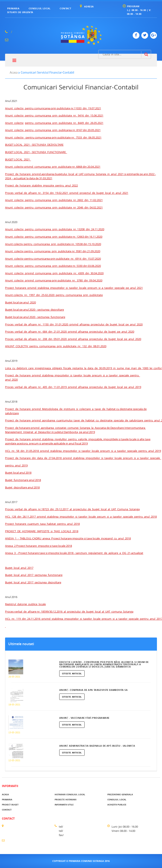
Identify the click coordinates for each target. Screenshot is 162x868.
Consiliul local (40, 8)
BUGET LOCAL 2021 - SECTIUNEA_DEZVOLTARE (34, 145)
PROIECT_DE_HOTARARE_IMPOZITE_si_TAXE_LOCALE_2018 (42, 531)
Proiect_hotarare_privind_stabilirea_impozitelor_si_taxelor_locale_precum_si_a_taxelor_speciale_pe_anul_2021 (74, 288)
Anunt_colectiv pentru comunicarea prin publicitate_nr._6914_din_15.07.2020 (53, 259)
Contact (65, 8)
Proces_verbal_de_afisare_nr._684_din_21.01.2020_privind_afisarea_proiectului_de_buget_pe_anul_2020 (70, 332)
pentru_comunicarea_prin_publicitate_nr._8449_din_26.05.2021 (64, 123)
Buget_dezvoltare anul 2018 (22, 487)
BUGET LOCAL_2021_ (18, 159)
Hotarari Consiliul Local (70, 794)
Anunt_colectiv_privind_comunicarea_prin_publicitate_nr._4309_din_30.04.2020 (54, 273)
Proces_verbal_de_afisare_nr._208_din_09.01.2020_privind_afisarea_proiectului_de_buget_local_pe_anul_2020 (73, 339)
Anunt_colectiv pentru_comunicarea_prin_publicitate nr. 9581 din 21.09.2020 (53, 251)
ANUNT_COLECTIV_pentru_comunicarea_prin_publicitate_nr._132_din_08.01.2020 (56, 346)
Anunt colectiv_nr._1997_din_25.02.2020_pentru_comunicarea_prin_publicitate (54, 295)
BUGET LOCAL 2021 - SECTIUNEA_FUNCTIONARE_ (36, 152)
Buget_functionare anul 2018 (23, 480)
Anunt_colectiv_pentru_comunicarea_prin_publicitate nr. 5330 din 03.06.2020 (53, 266)
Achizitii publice (117, 805)
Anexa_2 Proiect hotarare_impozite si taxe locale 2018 (38, 546)
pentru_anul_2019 (16, 465)
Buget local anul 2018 (18, 473)
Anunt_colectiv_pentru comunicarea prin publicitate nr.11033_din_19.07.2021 (53, 108)
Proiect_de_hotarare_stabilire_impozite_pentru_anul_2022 (41, 185)
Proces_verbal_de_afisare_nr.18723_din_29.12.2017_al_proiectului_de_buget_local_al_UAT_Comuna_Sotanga (72, 509)
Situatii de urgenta (20, 12)
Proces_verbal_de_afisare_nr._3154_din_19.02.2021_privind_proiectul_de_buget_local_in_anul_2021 (67, 193)
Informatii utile (64, 805)
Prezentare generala (120, 794)
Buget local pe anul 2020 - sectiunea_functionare (35, 317)
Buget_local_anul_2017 (19, 568)
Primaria (13, 8)
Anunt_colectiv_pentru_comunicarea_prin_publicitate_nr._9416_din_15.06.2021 (54, 115)
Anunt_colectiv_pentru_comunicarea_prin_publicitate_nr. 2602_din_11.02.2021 (54, 200)
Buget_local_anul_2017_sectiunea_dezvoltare (33, 582)
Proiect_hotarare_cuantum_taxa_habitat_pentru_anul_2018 (42, 524)
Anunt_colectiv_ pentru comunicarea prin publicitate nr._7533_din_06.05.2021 (53, 137)
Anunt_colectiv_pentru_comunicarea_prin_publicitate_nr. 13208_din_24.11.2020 (55, 229)
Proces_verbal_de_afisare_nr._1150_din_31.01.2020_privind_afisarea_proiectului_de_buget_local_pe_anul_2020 (74, 324)
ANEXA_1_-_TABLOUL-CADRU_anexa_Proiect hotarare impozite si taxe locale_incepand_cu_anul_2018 (68, 538)
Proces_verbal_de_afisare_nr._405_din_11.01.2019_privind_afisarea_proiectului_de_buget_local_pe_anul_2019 (73, 387)
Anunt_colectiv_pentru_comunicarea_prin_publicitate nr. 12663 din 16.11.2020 (54, 237)
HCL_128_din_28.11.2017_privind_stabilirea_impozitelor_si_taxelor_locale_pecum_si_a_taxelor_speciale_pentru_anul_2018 (81, 517)
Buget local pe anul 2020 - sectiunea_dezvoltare (34, 310)
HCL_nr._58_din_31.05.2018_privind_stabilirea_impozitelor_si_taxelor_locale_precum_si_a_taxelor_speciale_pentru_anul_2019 (83, 451)
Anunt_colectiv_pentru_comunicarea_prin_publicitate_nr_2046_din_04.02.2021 (54, 207)
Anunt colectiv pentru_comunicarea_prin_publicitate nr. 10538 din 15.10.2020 (53, 244)
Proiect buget (10, 805)
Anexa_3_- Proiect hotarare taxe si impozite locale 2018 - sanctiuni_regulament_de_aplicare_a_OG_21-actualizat (74, 553)
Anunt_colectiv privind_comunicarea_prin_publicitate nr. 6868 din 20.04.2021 (53, 167)
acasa (5, 794)
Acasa (14, 72)
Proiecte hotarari (65, 799)
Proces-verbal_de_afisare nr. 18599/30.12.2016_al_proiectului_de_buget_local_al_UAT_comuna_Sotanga (69, 612)
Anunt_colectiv (14, 123)
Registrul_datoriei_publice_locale (25, 604)
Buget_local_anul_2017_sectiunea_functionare (34, 575)
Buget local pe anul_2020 (20, 302)
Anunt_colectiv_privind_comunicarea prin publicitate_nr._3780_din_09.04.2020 (54, 280)
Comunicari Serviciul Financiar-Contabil (47, 72)
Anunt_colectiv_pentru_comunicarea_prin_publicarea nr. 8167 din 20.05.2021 (53, 130)
